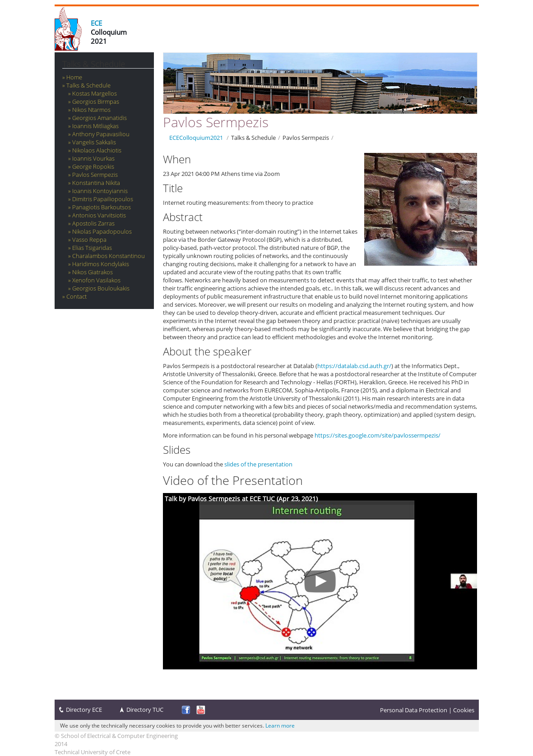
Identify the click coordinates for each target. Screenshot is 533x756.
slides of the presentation (258, 464)
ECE (96, 23)
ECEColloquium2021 (196, 138)
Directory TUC (145, 710)
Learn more (280, 726)
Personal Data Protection (414, 710)
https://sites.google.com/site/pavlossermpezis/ (378, 435)
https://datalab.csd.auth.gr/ (354, 366)
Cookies (464, 710)
